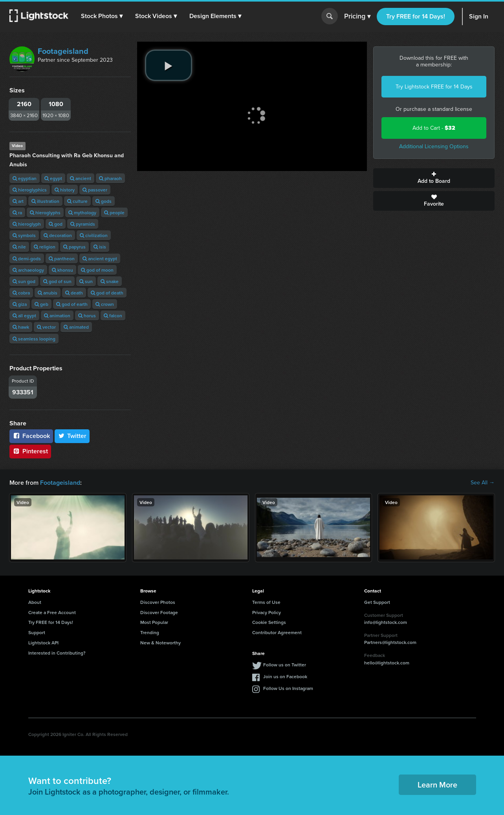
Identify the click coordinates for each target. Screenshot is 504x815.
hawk (21, 327)
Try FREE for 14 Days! (416, 16)
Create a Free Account (52, 612)
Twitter (72, 436)
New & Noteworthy (160, 643)
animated (76, 327)
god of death (107, 293)
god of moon (97, 270)
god (56, 224)
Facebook (31, 436)
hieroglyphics (30, 190)
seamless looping (34, 339)
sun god (24, 281)
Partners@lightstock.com (390, 642)
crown (105, 304)
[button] (102, 16)
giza (20, 304)
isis (100, 247)
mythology (82, 212)
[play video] (169, 65)
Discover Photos (158, 602)
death (74, 293)
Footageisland (63, 51)
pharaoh (110, 178)
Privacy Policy (267, 612)
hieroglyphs (45, 212)
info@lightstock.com (386, 622)
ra (17, 212)
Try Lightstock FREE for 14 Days (434, 87)
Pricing (357, 17)
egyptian (25, 178)
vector (46, 327)
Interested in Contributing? (57, 653)
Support (37, 632)
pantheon (62, 258)
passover (95, 190)
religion (45, 247)
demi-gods (27, 258)
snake (110, 281)
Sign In (479, 16)
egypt (53, 178)
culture (77, 201)
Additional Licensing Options (434, 146)
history (65, 190)
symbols (24, 235)
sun (86, 281)
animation (57, 316)
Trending (150, 632)
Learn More (437, 785)
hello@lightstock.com (387, 663)
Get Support (377, 602)
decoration (58, 235)
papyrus (74, 247)
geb (41, 304)
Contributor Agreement (277, 632)
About (35, 602)
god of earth (72, 304)
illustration (45, 201)
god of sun (57, 281)
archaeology (28, 270)
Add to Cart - (434, 128)
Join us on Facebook (285, 676)
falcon (113, 316)
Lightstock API (43, 643)
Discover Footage (159, 612)
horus (87, 316)
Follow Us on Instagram (288, 688)
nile (19, 247)
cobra (21, 293)
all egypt (24, 316)
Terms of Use (266, 602)
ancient (81, 178)
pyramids (83, 224)
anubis (48, 293)
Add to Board (434, 178)
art (18, 201)
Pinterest (30, 451)
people (114, 212)
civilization (94, 235)
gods (104, 201)
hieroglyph (27, 224)
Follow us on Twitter (285, 665)
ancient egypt (100, 258)
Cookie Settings (269, 622)
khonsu (62, 270)
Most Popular (154, 622)
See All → (483, 483)
